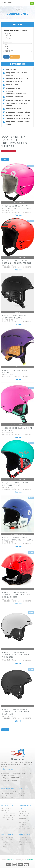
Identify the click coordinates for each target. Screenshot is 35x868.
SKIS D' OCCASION (8, 789)
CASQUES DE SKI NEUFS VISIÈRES (18, 112)
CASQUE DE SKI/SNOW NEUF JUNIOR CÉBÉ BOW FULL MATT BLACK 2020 (16, 712)
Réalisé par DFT (11, 859)
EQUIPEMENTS (7, 835)
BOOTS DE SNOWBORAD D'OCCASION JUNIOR (26, 826)
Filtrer (6, 57)
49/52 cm (17, 37)
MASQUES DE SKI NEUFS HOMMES (18, 119)
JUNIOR (22, 795)
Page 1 (5, 159)
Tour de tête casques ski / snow (15, 30)
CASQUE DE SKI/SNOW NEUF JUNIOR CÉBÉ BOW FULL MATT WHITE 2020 (16, 655)
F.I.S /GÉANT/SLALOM (9, 792)
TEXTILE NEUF (25, 835)
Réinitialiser (15, 57)
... (2, 801)
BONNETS (22, 837)
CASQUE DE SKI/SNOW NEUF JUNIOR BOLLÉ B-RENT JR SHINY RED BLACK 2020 (16, 595)
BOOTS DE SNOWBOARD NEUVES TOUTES (25, 821)
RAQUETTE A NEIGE (13, 88)
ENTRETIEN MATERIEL (14, 109)
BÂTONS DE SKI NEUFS (14, 82)
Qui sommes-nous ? (8, 769)
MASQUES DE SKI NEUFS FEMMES (18, 100)
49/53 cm (17, 39)
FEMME (22, 792)
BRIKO (17, 47)
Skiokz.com (7, 2)
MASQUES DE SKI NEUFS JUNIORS (18, 115)
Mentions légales (23, 861)
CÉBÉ (17, 48)
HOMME (22, 794)
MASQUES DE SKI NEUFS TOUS (17, 78)
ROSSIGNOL (17, 50)
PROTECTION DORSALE (14, 97)
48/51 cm (17, 33)
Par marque (8, 42)
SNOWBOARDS (7, 806)
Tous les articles (12, 70)
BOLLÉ (17, 45)
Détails (17, 312)
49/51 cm (17, 35)
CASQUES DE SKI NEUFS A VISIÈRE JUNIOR (7, 845)
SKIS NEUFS (23, 789)
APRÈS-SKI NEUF (12, 85)
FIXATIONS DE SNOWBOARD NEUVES (6, 810)
